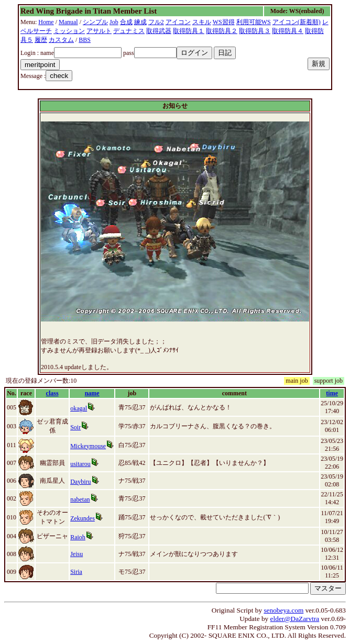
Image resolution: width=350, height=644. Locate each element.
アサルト (99, 31)
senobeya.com (283, 610)
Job (114, 22)
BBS (85, 40)
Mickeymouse (88, 446)
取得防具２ (222, 31)
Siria (76, 572)
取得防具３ (255, 31)
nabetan (80, 499)
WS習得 (224, 22)
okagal (79, 408)
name (92, 393)
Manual (68, 22)
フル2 (156, 22)
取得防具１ (189, 31)
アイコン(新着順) (297, 22)
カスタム (61, 40)
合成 (126, 22)
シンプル (95, 22)
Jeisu (76, 554)
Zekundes (83, 518)
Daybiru (80, 482)
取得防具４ (288, 31)
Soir (75, 427)
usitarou (80, 464)
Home (46, 22)
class (52, 393)
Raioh (78, 537)
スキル (202, 22)
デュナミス (129, 31)
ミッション (69, 31)
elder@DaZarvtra (295, 619)
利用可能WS (254, 22)
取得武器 (159, 31)
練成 (140, 22)
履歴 (41, 40)
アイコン (178, 22)
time (332, 393)
